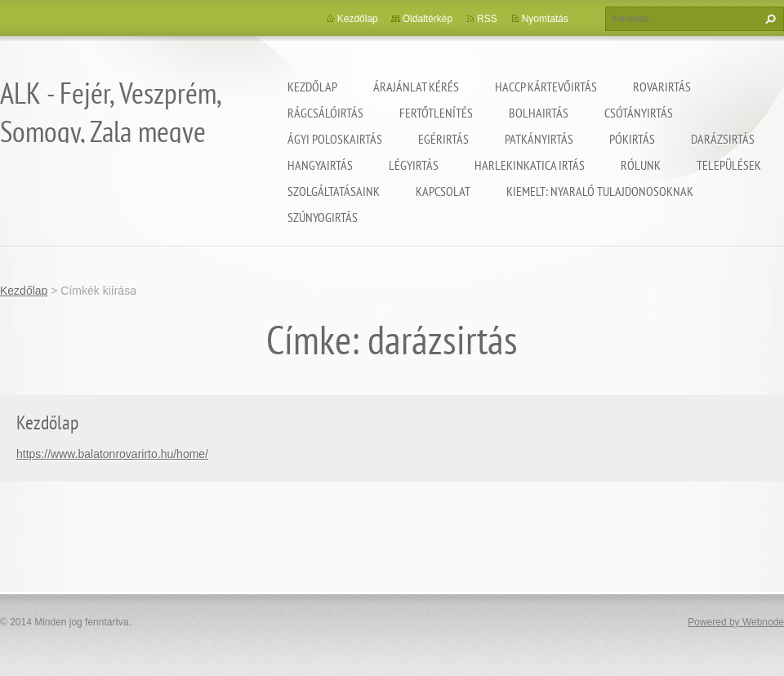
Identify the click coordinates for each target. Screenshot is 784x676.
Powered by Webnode (736, 622)
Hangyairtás (320, 165)
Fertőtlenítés (436, 113)
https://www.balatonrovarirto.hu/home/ (112, 454)
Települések (729, 165)
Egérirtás (443, 139)
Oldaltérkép (428, 19)
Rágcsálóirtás (325, 113)
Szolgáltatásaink (334, 191)
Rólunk (641, 165)
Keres (768, 19)
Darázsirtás (723, 139)
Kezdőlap (312, 87)
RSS (487, 19)
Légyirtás (414, 165)
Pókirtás (632, 139)
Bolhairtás (539, 113)
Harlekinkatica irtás (530, 165)
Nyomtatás (545, 19)
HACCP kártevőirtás (546, 87)
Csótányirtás (639, 113)
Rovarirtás (662, 87)
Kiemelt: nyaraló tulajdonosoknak (600, 191)
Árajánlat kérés (416, 87)
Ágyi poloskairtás (335, 139)
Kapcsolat (443, 191)
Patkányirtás (539, 139)
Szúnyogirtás (323, 217)
